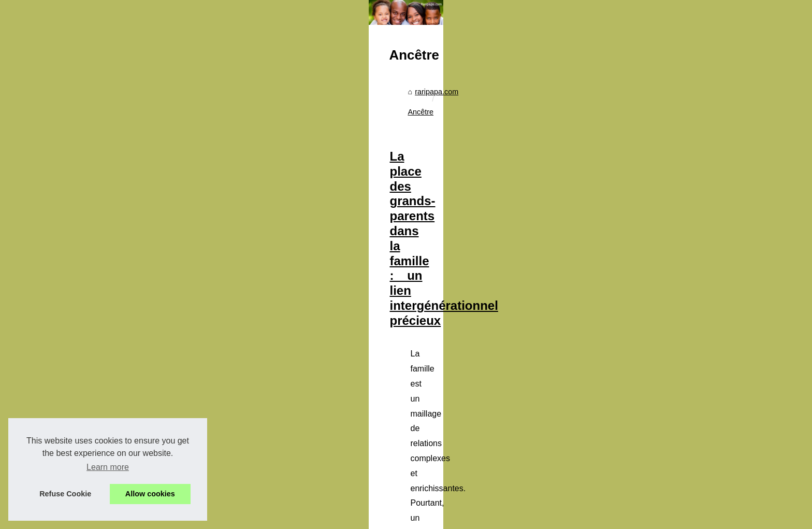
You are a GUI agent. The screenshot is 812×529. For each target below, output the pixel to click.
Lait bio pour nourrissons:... (153, 327)
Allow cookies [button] (150, 494)
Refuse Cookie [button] (65, 494)
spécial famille (512, 432)
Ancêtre (347, 279)
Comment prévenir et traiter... (156, 305)
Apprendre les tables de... (151, 350)
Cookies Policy (240, 518)
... (548, 432)
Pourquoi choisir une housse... (158, 281)
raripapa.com (303, 279)
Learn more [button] (108, 467)
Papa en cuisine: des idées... (156, 374)
